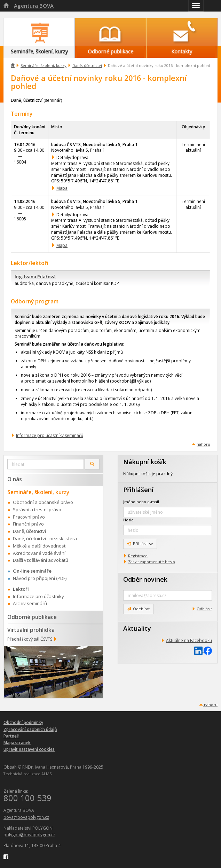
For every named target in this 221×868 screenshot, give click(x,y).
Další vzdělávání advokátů (41, 560)
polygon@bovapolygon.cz (29, 835)
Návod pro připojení (34, 578)
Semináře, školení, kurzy (44, 65)
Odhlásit (204, 609)
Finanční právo (28, 524)
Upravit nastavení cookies (29, 749)
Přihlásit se (140, 544)
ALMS (46, 774)
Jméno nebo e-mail (141, 502)
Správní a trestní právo (37, 510)
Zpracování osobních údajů (30, 729)
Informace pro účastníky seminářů (50, 435)
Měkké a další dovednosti (40, 546)
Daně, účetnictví (87, 65)
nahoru (203, 444)
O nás (15, 479)
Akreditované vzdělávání (39, 553)
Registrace (138, 556)
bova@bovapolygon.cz (26, 817)
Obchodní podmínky (23, 722)
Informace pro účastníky (38, 596)
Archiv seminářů (30, 603)
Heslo (128, 520)
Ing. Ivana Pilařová (35, 277)
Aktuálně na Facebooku (189, 640)
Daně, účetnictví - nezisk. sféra (45, 538)
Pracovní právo (29, 517)
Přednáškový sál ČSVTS (30, 639)
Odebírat (138, 609)
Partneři (11, 736)
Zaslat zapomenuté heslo (152, 562)
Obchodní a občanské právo (43, 502)
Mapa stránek (17, 743)
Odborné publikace (32, 617)
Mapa (62, 188)
